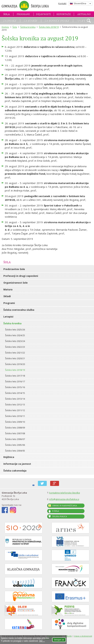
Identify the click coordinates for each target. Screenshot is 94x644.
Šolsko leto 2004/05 (15, 451)
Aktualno (84, 14)
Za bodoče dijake (57, 21)
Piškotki (68, 636)
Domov (5, 27)
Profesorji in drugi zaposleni (21, 276)
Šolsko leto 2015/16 (15, 387)
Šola (7, 14)
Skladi (7, 296)
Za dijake (10, 21)
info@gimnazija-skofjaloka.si (64, 499)
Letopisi (8, 317)
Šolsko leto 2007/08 (15, 433)
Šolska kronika (28, 27)
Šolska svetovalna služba (19, 310)
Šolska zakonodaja (15, 471)
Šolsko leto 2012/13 (15, 405)
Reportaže (64, 14)
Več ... (42, 641)
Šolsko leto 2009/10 (15, 422)
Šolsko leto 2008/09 (15, 428)
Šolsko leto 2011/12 (15, 410)
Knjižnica (9, 457)
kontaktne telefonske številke (65, 493)
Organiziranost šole (16, 283)
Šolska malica (60, 516)
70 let (81, 21)
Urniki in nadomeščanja (65, 506)
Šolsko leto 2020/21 (15, 358)
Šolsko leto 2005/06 (15, 445)
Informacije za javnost (17, 464)
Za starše (31, 21)
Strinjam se (59, 640)
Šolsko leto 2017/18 (15, 376)
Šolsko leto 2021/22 (15, 353)
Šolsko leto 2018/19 (49, 27)
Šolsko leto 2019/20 (15, 364)
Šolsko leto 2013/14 (15, 399)
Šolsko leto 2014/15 (15, 393)
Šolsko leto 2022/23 (15, 347)
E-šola (56, 511)
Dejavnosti (43, 14)
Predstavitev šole (14, 269)
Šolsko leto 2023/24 (15, 341)
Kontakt (62, 3)
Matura (8, 289)
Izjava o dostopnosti (83, 636)
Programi (23, 14)
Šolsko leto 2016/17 (15, 381)
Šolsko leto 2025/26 (15, 330)
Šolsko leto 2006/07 (15, 439)
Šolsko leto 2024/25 (15, 335)
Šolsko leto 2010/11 (15, 416)
